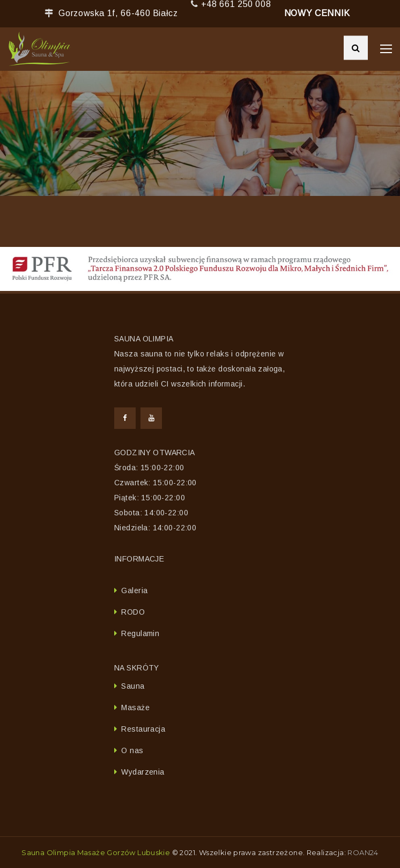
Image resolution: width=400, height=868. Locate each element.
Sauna (133, 686)
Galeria (134, 590)
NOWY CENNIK (317, 13)
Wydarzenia (143, 772)
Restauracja (143, 729)
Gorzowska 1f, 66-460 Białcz (118, 13)
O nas (132, 750)
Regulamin (140, 633)
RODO (133, 612)
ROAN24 (363, 852)
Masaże (135, 707)
